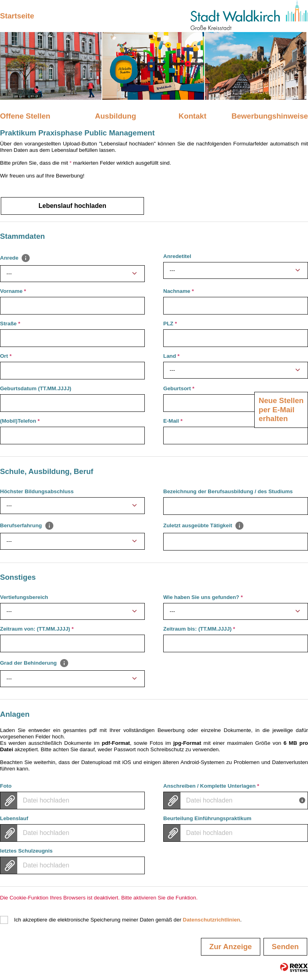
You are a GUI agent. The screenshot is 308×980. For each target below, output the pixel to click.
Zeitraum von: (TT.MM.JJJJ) (37, 629)
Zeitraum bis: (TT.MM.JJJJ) (199, 629)
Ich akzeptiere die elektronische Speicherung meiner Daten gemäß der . (128, 920)
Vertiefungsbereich (24, 597)
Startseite (17, 16)
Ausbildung (116, 116)
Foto (6, 786)
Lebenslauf (14, 818)
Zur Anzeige (231, 947)
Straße (10, 324)
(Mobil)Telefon (20, 421)
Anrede (15, 258)
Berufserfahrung (27, 525)
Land (171, 356)
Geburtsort (179, 388)
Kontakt (192, 116)
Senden (285, 947)
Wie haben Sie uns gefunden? (203, 597)
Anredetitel (177, 256)
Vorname (13, 291)
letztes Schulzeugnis (26, 851)
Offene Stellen (25, 116)
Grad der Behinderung (34, 663)
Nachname (178, 291)
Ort (6, 356)
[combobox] (72, 274)
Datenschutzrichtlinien (212, 920)
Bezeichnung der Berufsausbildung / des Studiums (228, 491)
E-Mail (173, 421)
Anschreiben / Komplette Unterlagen (211, 786)
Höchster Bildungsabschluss (37, 491)
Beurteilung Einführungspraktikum (207, 818)
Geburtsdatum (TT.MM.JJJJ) (36, 388)
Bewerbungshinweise (270, 116)
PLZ (170, 324)
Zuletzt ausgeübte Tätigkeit (204, 525)
